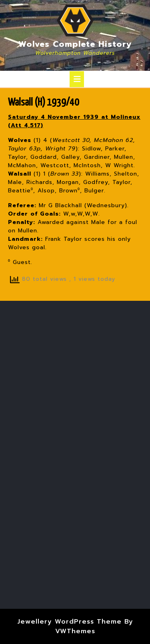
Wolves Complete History (75, 44)
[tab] (77, 79)
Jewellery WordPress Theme (69, 622)
